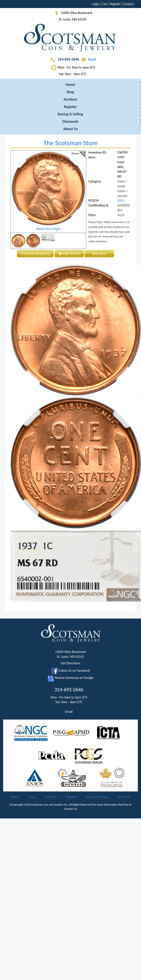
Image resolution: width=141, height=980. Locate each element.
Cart (104, 4)
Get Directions (71, 663)
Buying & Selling (70, 114)
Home (70, 85)
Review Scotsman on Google (71, 678)
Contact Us (70, 809)
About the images (49, 229)
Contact (128, 4)
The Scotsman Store (70, 143)
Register (115, 4)
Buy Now (99, 254)
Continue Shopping (35, 254)
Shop (70, 92)
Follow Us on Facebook (70, 671)
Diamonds (70, 121)
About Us (70, 129)
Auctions (70, 99)
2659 (121, 200)
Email (88, 59)
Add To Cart (69, 254)
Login (96, 4)
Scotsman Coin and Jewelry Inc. (49, 805)
